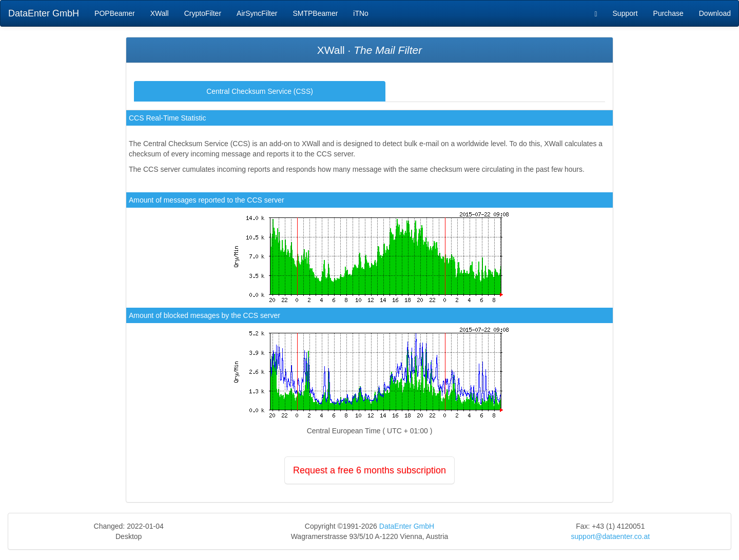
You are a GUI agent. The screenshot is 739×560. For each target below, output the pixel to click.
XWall (160, 13)
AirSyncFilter (257, 13)
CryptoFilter (203, 13)
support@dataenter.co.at (611, 536)
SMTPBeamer (315, 13)
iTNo (361, 13)
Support (625, 13)
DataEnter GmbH (44, 13)
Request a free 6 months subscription (369, 470)
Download (715, 13)
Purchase (668, 13)
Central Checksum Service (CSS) (260, 91)
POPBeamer (115, 13)
